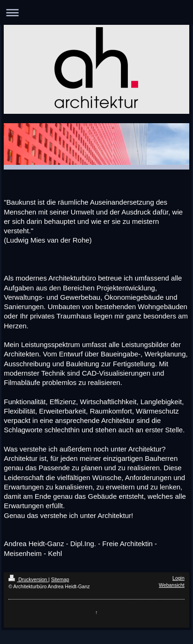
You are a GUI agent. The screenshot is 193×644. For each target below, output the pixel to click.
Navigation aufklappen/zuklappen (96, 12)
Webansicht (172, 585)
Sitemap (60, 579)
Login (178, 578)
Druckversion (28, 579)
